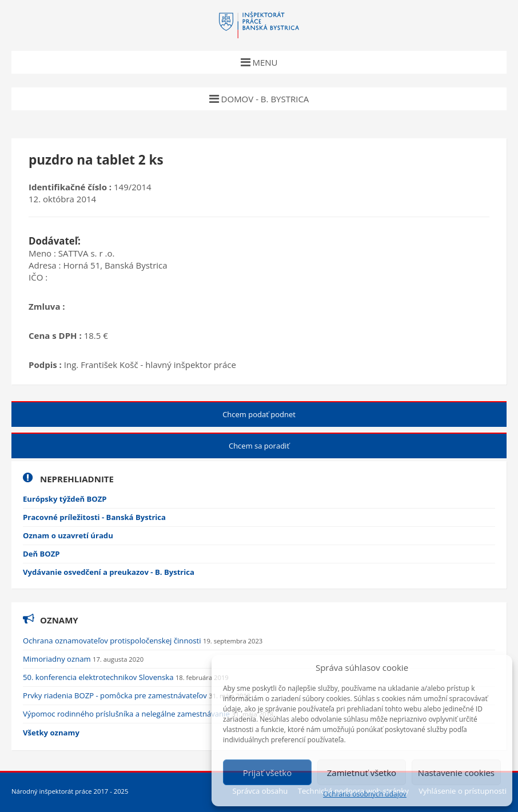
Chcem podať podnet (259, 414)
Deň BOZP (41, 554)
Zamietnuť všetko (362, 773)
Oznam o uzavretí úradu (68, 535)
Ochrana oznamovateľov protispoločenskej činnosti (113, 641)
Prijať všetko (268, 773)
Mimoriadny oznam (58, 659)
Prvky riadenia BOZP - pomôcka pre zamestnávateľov (116, 695)
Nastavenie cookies (456, 773)
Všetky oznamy (51, 733)
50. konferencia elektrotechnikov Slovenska (99, 677)
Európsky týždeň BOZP (65, 499)
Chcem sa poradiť (259, 446)
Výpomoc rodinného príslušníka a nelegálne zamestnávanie (127, 714)
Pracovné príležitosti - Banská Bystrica (94, 517)
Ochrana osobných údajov (365, 794)
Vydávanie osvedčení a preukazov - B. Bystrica (109, 572)
